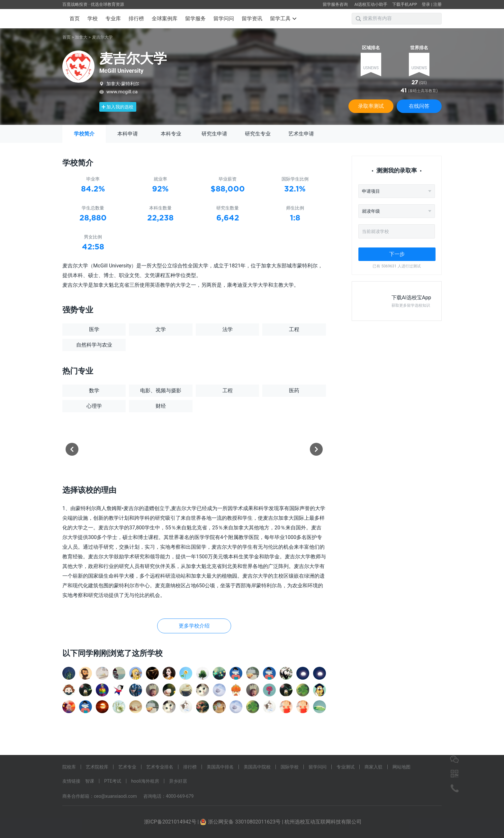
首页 (75, 19)
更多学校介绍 (194, 626)
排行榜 (136, 19)
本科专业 (171, 134)
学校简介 (84, 134)
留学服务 (195, 19)
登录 (426, 4)
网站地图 (401, 767)
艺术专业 (127, 767)
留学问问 (224, 19)
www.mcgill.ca (122, 92)
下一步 (397, 254)
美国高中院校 (257, 767)
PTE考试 (113, 781)
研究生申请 (214, 134)
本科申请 (128, 134)
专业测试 (346, 767)
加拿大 (81, 37)
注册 (437, 4)
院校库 (69, 767)
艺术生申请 (301, 134)
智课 (90, 781)
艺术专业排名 (160, 767)
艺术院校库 (97, 767)
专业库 (113, 19)
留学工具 (283, 19)
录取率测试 (371, 106)
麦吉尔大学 (102, 37)
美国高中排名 (220, 767)
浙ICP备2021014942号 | (172, 822)
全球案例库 (165, 19)
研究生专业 (258, 134)
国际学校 (290, 767)
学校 (93, 19)
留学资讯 (252, 19)
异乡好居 (178, 781)
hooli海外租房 (145, 781)
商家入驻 (373, 767)
